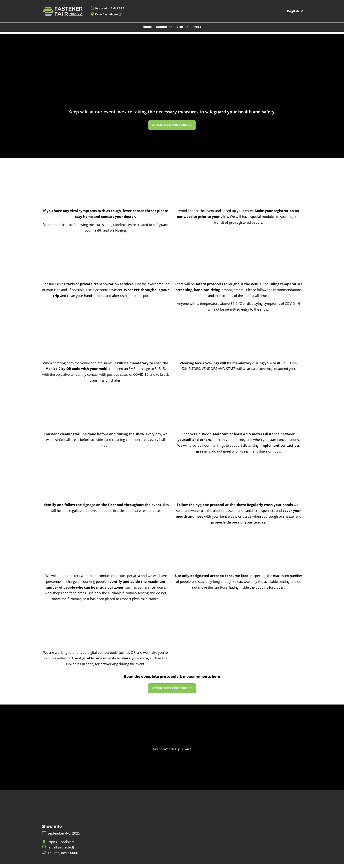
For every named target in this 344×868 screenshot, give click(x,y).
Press (197, 31)
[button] (172, 129)
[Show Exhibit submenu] (171, 31)
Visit (180, 31)
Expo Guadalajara (108, 18)
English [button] (295, 15)
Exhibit (162, 31)
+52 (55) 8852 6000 (63, 857)
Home (147, 31)
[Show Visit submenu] (187, 31)
